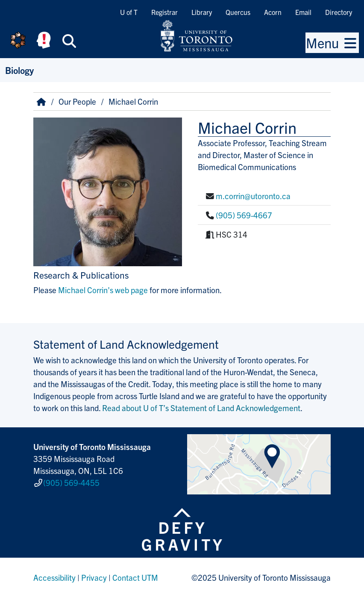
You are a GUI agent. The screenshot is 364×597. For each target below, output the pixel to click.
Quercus (238, 12)
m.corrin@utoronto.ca (253, 196)
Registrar (164, 12)
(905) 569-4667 (244, 215)
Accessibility (54, 577)
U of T (129, 12)
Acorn (273, 12)
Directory (339, 12)
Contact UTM (135, 577)
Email (303, 12)
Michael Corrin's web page (103, 290)
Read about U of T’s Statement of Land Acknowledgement (201, 408)
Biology (19, 70)
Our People (77, 101)
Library (202, 12)
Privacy (94, 577)
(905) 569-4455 (71, 482)
